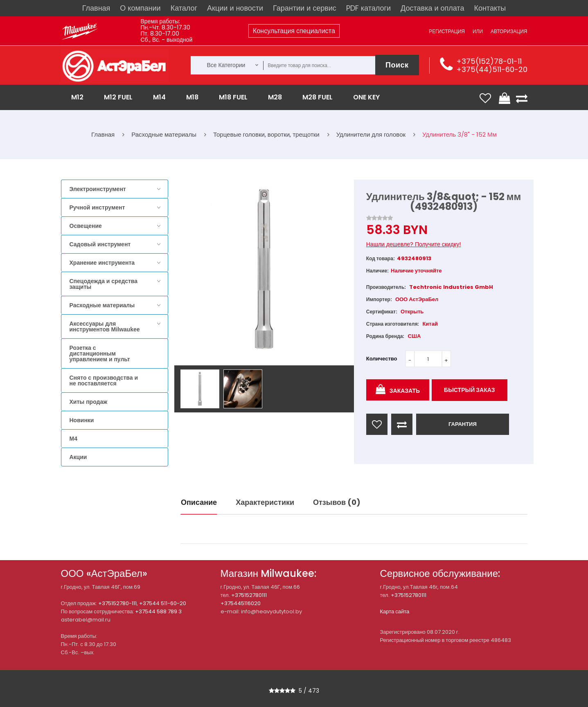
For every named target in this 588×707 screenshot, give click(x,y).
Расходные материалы (102, 305)
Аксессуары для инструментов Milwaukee (105, 326)
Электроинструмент (98, 189)
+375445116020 (241, 603)
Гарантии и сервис (305, 8)
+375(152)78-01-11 (489, 61)
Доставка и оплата (432, 8)
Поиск (397, 65)
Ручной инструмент (97, 207)
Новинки (82, 420)
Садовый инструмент (100, 244)
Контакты (490, 8)
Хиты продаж (89, 402)
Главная (96, 8)
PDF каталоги (368, 8)
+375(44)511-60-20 (492, 69)
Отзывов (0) (337, 502)
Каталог (184, 8)
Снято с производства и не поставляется (104, 381)
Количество (382, 359)
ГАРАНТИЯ (463, 424)
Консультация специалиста (294, 31)
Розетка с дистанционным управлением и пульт (100, 353)
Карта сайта (395, 611)
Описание (199, 502)
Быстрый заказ (470, 390)
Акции (78, 457)
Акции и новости (235, 8)
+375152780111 (249, 595)
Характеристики (265, 502)
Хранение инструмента (102, 263)
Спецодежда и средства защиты (104, 284)
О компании (140, 8)
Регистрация (447, 31)
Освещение (86, 226)
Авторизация (509, 31)
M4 (73, 439)
